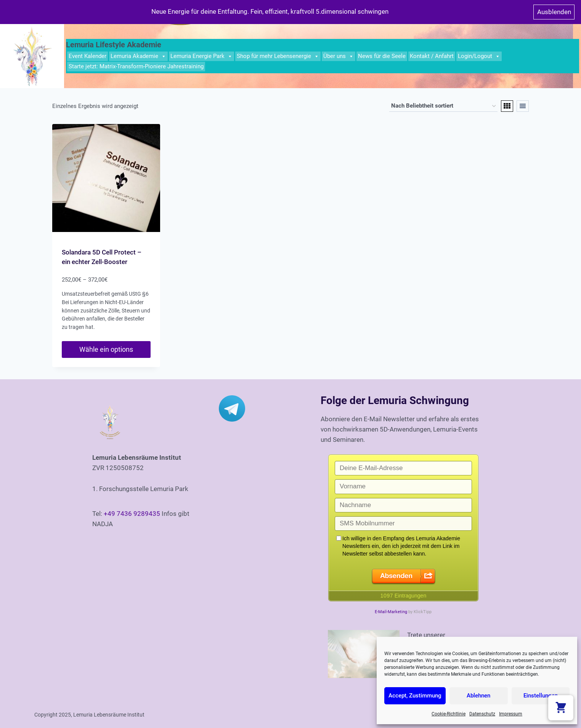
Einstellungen (541, 696)
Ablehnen (478, 696)
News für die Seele (382, 56)
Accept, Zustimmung (415, 696)
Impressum (511, 714)
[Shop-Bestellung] (443, 106)
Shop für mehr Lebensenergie (278, 56)
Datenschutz (482, 714)
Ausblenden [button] (554, 12)
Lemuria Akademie (138, 56)
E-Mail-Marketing (391, 612)
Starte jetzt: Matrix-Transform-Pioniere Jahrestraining (136, 66)
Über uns (339, 56)
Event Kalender (87, 56)
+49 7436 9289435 (132, 514)
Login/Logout (479, 56)
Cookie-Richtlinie (449, 714)
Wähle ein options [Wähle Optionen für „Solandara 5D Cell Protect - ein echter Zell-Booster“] (106, 349)
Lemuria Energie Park (201, 56)
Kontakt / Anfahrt (432, 56)
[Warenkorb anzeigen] (561, 708)
